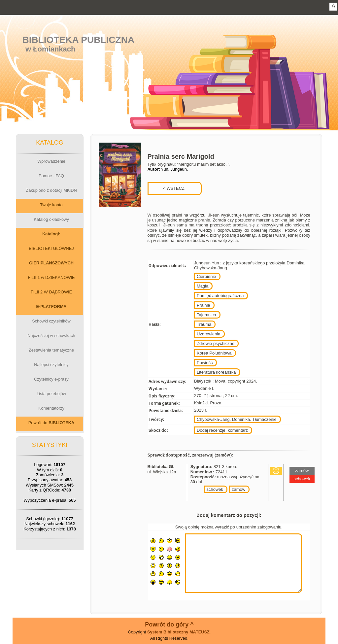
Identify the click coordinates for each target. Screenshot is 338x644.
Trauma (204, 324)
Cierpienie (206, 276)
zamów (238, 489)
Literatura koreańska (216, 372)
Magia (203, 286)
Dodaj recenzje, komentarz (222, 430)
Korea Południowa (214, 353)
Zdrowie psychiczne (216, 343)
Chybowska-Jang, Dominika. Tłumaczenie (237, 419)
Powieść (205, 363)
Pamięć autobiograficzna (220, 296)
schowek (215, 489)
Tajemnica (206, 315)
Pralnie (203, 305)
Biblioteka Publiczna (79, 40)
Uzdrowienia (209, 334)
